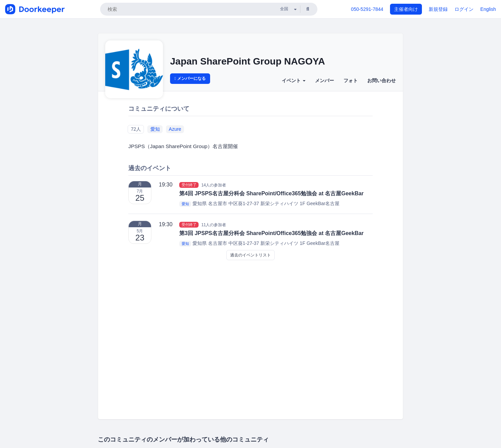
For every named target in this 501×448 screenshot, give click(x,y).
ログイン (464, 9)
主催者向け (406, 9)
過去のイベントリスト (250, 255)
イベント (294, 80)
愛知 (155, 129)
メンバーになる (190, 78)
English (488, 9)
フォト (351, 80)
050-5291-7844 (367, 9)
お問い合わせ (382, 80)
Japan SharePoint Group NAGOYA (247, 61)
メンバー (324, 80)
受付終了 (189, 185)
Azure (175, 129)
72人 (136, 129)
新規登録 (438, 9)
